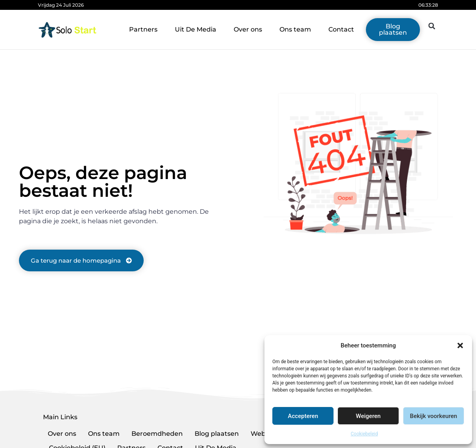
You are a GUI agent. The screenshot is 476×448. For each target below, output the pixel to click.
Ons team (295, 29)
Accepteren (303, 416)
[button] (460, 345)
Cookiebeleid (364, 434)
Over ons (248, 29)
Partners (143, 29)
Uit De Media (196, 29)
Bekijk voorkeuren (433, 416)
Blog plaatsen (217, 434)
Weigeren (368, 416)
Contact (341, 29)
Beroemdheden (157, 434)
